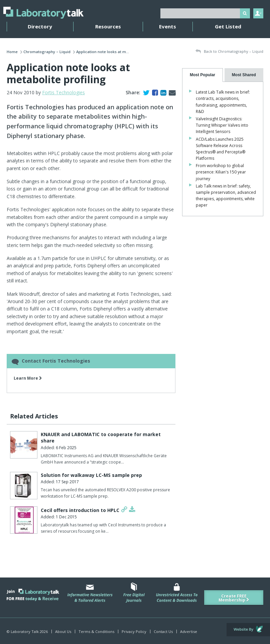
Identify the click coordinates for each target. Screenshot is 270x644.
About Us (63, 631)
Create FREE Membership (234, 598)
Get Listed (228, 26)
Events (168, 26)
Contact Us (163, 631)
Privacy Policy (134, 631)
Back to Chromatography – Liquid (229, 52)
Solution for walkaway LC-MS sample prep (91, 475)
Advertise (189, 631)
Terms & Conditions (96, 631)
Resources (108, 26)
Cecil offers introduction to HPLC (80, 510)
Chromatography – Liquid (47, 52)
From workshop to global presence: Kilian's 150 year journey (221, 172)
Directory (40, 26)
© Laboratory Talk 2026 (27, 631)
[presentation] (202, 75)
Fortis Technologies (63, 92)
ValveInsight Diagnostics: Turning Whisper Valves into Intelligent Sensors (222, 125)
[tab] (202, 75)
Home (12, 52)
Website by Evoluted (248, 630)
